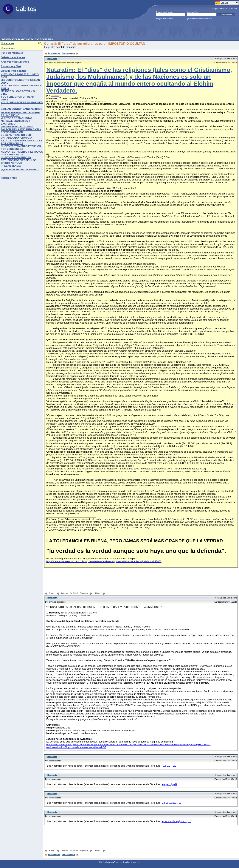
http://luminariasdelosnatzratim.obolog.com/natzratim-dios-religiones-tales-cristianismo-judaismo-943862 (104, 561)
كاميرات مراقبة (169, 784)
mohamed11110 (55, 761)
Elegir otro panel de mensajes (60, 47)
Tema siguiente (70, 53)
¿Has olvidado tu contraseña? (200, 19)
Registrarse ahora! (164, 19)
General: (51, 44)
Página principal (219, 9)
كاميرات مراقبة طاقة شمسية (177, 821)
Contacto (233, 9)
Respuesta (52, 59)
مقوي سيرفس (169, 766)
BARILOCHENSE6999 (57, 63)
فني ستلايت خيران (172, 803)
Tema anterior (52, 53)
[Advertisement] (70, 30)
